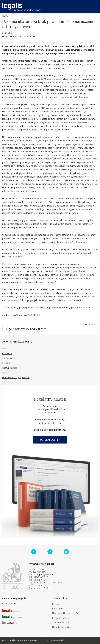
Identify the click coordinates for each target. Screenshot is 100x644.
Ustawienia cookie (61, 627)
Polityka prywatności (54, 640)
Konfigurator (58, 609)
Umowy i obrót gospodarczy (16, 377)
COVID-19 (7, 353)
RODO (5, 16)
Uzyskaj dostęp (50, 440)
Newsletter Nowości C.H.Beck (66, 613)
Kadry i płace (9, 358)
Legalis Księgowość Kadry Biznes (26, 329)
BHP (4, 349)
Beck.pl (56, 604)
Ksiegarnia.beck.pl (61, 618)
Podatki (6, 363)
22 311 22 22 (17, 603)
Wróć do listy (91, 324)
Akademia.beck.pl (61, 623)
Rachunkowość (10, 368)
